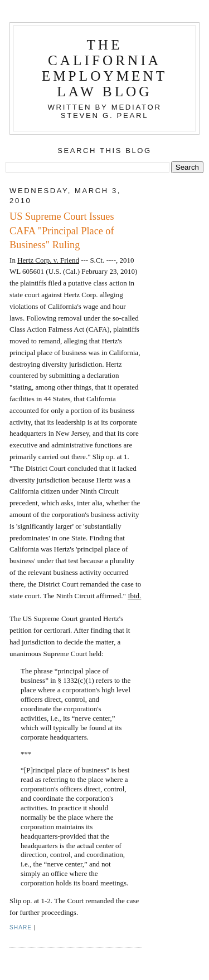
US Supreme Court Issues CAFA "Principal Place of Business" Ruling (62, 231)
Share (21, 927)
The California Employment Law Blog (105, 68)
